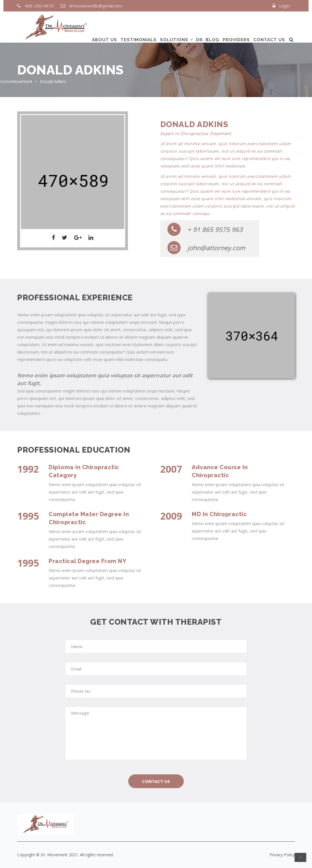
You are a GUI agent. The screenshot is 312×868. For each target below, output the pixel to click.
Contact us (269, 27)
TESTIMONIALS (139, 27)
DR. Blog (208, 27)
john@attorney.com (206, 248)
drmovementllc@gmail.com (95, 6)
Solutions (174, 27)
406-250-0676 (39, 6)
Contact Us (156, 781)
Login (284, 6)
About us (104, 27)
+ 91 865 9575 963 (205, 229)
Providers (236, 27)
